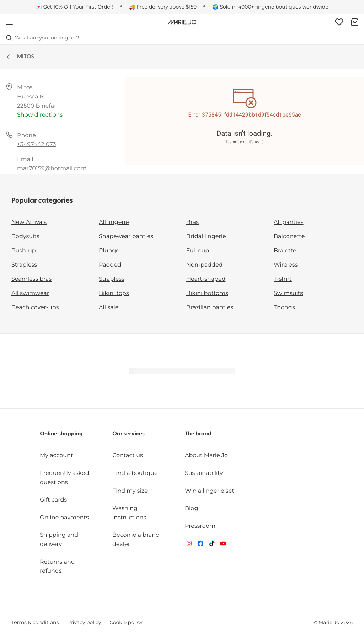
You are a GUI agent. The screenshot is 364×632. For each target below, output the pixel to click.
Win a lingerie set (210, 491)
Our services (129, 434)
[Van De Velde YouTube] (223, 545)
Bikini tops (114, 293)
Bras (192, 222)
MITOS (20, 57)
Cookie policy (126, 622)
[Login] (339, 22)
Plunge (109, 251)
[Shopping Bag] (355, 22)
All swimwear (30, 293)
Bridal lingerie (206, 237)
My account (56, 456)
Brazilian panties (210, 308)
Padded (110, 265)
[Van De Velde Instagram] (189, 545)
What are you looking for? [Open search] (42, 38)
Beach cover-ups (35, 308)
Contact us (128, 456)
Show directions (40, 115)
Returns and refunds (57, 567)
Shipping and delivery (59, 540)
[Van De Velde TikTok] (212, 545)
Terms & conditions (35, 622)
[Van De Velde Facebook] (200, 545)
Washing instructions (129, 513)
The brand (198, 434)
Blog (191, 508)
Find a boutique (135, 473)
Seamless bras (31, 279)
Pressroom (200, 526)
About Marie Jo (206, 456)
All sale (109, 308)
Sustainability (204, 473)
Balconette (289, 237)
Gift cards (53, 500)
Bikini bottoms (207, 293)
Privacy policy (84, 622)
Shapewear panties (126, 237)
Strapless (24, 265)
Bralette (285, 251)
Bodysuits (25, 237)
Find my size (130, 491)
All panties (289, 222)
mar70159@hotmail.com (52, 169)
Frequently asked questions (65, 478)
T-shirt (283, 279)
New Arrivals (29, 222)
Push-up (24, 251)
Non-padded (204, 265)
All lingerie (114, 222)
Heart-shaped (206, 279)
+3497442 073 (37, 144)
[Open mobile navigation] (9, 22)
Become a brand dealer (136, 540)
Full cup (198, 251)
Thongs (284, 308)
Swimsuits (288, 293)
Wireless (286, 265)
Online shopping (61, 434)
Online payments (64, 518)
